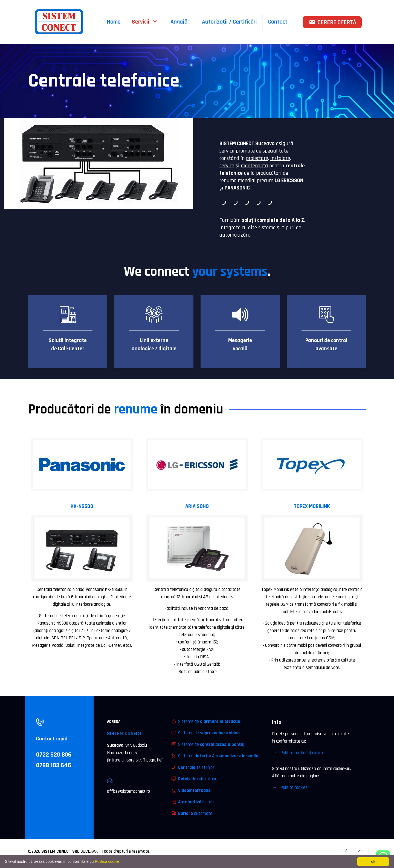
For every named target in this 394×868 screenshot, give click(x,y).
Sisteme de (209, 722)
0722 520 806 (54, 755)
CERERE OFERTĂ (332, 22)
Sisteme (218, 756)
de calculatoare (198, 779)
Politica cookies (294, 787)
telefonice (196, 768)
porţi (196, 802)
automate (195, 814)
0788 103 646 (54, 765)
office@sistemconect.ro (128, 791)
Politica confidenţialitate (302, 753)
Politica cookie (107, 861)
